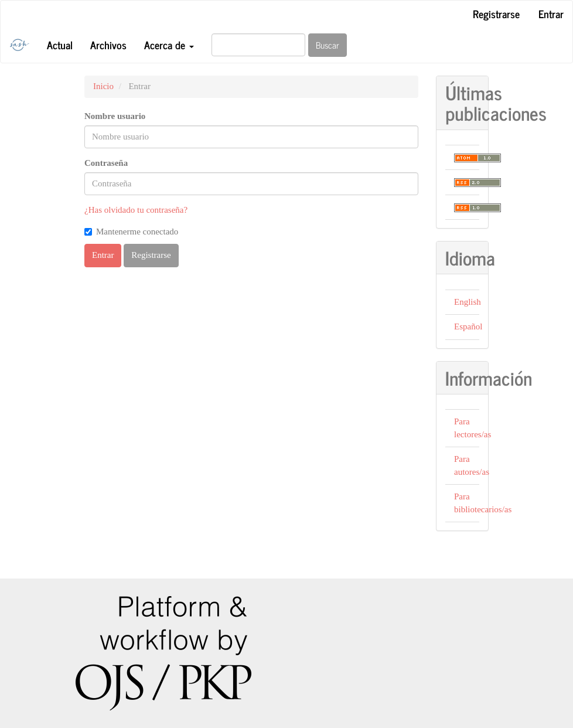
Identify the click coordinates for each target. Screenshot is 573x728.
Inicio (103, 86)
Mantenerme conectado (131, 232)
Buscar (328, 45)
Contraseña (106, 163)
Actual (60, 45)
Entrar (551, 13)
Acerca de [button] (169, 45)
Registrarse (496, 13)
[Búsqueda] (258, 45)
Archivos (108, 45)
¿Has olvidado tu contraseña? (136, 210)
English (468, 302)
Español (468, 326)
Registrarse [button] (151, 255)
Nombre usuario (115, 116)
